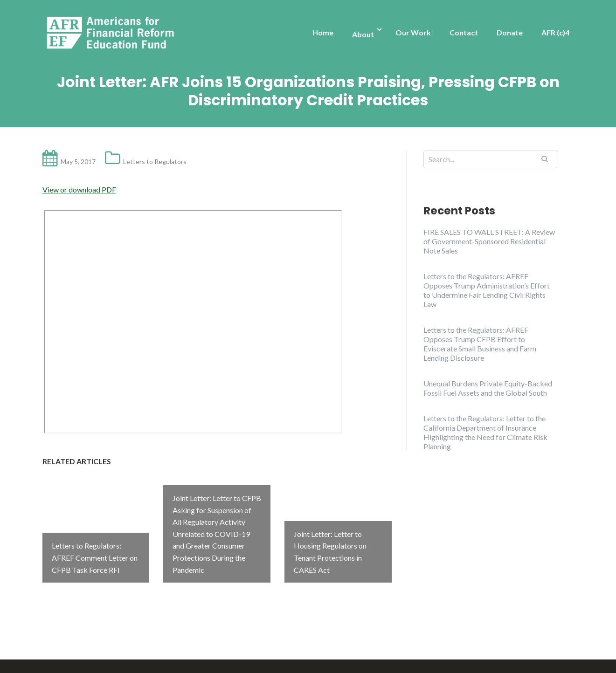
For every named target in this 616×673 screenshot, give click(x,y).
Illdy (183, 655)
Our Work (413, 32)
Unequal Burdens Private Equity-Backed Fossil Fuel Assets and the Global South (488, 388)
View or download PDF (79, 189)
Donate (510, 32)
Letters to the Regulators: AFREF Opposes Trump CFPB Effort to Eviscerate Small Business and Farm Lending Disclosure (480, 344)
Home (323, 32)
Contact (464, 32)
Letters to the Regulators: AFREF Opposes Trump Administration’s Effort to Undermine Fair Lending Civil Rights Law (487, 290)
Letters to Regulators (155, 161)
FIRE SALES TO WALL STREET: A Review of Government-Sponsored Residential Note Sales (489, 241)
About (363, 34)
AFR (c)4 (555, 32)
